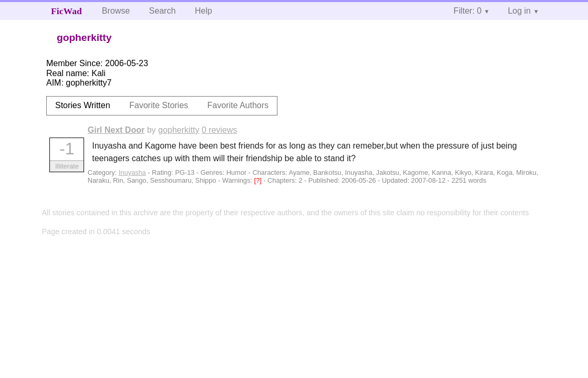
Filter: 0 (467, 11)
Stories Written (83, 105)
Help (204, 11)
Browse (116, 11)
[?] (259, 180)
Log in (519, 11)
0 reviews (220, 130)
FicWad (66, 11)
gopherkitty (179, 130)
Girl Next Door (116, 130)
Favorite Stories (159, 105)
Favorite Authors (238, 105)
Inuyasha (132, 172)
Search (163, 11)
